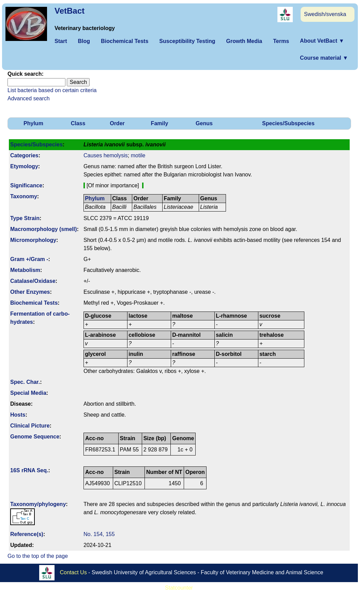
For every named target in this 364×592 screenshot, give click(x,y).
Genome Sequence (35, 437)
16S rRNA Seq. (29, 470)
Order (117, 123)
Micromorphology (33, 240)
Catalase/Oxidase (33, 281)
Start (61, 41)
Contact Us (73, 572)
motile (138, 155)
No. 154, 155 (99, 534)
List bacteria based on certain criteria (52, 90)
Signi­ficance (26, 185)
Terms (281, 41)
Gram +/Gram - (29, 259)
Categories (24, 155)
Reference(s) (27, 534)
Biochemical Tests (125, 41)
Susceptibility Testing (187, 41)
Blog (84, 41)
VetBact (70, 11)
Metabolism (25, 270)
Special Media (28, 393)
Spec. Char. (25, 382)
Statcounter (179, 588)
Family (160, 123)
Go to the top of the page (38, 556)
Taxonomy (24, 196)
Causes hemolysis (106, 155)
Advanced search (29, 98)
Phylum (33, 123)
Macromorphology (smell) (44, 229)
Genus (204, 123)
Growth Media (244, 41)
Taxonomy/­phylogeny (38, 504)
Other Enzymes (30, 292)
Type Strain (25, 218)
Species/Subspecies (288, 123)
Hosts (18, 415)
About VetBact (322, 41)
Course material (324, 58)
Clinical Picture (30, 426)
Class (78, 123)
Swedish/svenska (325, 14)
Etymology (24, 166)
